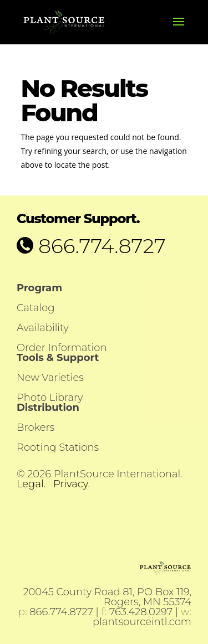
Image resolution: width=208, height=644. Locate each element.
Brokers (35, 427)
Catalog (35, 308)
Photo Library (50, 398)
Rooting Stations (58, 447)
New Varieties (50, 378)
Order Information (62, 348)
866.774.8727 (100, 246)
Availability (43, 328)
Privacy (70, 484)
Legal (30, 484)
